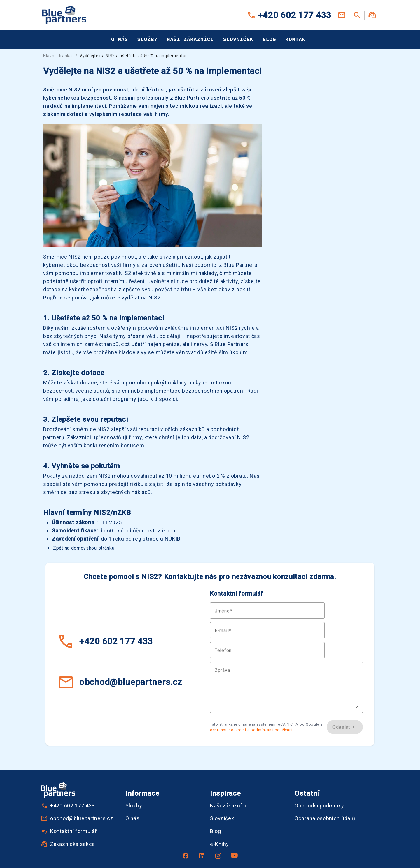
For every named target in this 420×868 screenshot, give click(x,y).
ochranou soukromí (228, 730)
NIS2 (232, 328)
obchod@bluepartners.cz (119, 682)
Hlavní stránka (58, 56)
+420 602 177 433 (289, 15)
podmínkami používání (272, 730)
